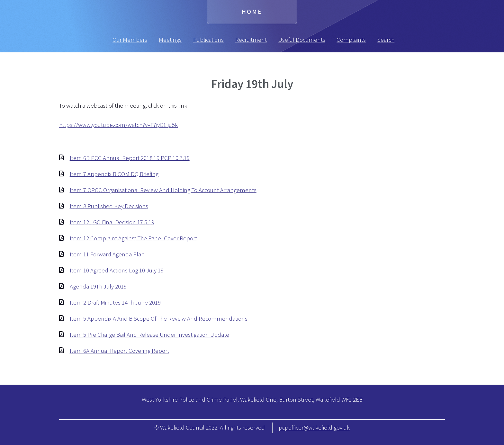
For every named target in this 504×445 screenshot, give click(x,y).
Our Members (130, 40)
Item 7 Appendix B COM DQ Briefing (114, 174)
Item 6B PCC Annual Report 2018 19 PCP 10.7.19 (130, 158)
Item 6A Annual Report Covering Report (119, 351)
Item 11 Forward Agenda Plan (107, 254)
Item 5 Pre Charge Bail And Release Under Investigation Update (149, 335)
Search (386, 40)
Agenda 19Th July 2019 (98, 286)
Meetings (170, 40)
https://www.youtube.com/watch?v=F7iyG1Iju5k (118, 125)
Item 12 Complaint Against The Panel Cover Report (133, 238)
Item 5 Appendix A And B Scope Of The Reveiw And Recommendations (159, 319)
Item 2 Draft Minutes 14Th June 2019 (115, 303)
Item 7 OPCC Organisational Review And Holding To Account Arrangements (163, 190)
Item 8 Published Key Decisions (109, 206)
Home (252, 12)
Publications (208, 40)
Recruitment (251, 40)
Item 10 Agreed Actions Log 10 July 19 (117, 270)
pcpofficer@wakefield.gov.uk (314, 427)
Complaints (351, 40)
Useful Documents (302, 40)
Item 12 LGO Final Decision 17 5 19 (112, 222)
